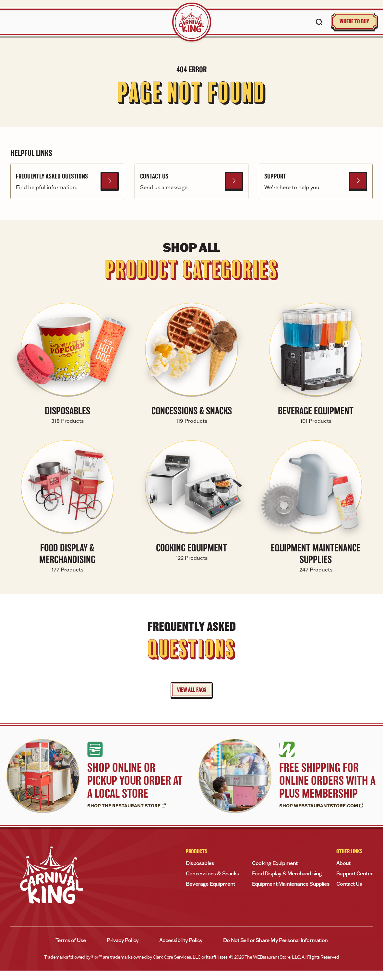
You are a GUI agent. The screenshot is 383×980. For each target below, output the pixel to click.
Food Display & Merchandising (287, 883)
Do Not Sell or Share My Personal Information (275, 950)
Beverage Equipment (210, 893)
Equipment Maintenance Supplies (291, 893)
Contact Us (349, 893)
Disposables (200, 872)
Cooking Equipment (275, 872)
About (343, 872)
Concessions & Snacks (212, 883)
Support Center (354, 883)
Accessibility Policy (181, 950)
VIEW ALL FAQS (192, 699)
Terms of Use (71, 950)
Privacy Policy (123, 950)
